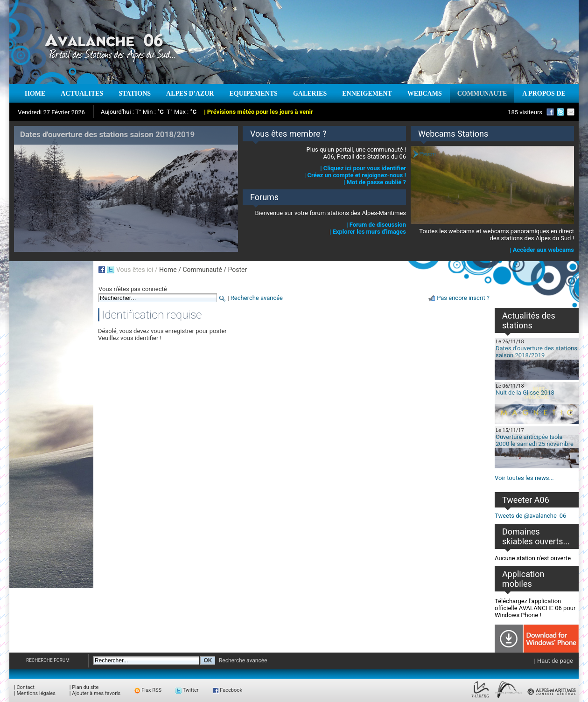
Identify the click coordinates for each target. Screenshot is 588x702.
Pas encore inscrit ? (463, 298)
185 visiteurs (525, 112)
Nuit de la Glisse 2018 (525, 393)
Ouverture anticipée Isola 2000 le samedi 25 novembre (535, 440)
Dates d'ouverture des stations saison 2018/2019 (536, 352)
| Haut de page (554, 661)
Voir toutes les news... (524, 478)
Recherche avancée (257, 298)
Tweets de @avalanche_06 (530, 516)
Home (168, 270)
